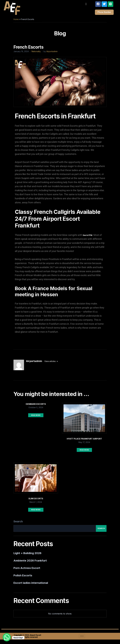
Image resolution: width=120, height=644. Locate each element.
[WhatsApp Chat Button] (7, 637)
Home (16, 21)
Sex (85, 237)
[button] (86, 4)
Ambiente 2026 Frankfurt (30, 562)
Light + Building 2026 (27, 555)
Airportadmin (52, 53)
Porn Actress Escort (27, 570)
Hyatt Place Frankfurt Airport (84, 440)
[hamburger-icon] (82, 638)
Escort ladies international (31, 585)
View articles (50, 363)
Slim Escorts (36, 500)
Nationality (36, 53)
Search (18, 523)
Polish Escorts (23, 577)
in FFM (89, 237)
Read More (36, 417)
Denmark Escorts (36, 406)
